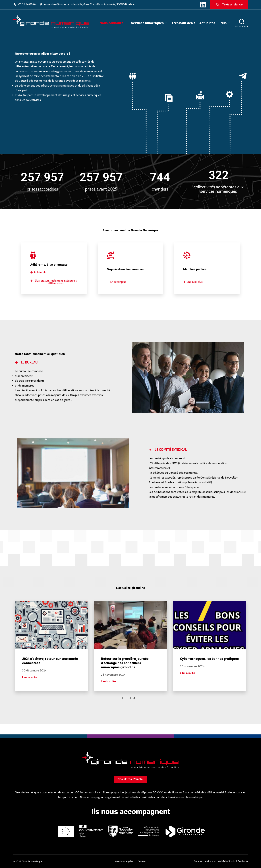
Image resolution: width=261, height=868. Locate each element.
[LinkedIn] (203, 5)
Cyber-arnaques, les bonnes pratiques (209, 659)
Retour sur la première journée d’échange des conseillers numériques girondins (125, 663)
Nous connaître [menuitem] (113, 23)
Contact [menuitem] (142, 861)
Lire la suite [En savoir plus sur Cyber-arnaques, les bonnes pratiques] (187, 673)
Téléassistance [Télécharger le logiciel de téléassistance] (229, 5)
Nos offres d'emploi (130, 779)
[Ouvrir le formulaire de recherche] (242, 23)
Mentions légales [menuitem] (124, 861)
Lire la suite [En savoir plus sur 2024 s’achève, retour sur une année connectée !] (30, 677)
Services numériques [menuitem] (149, 23)
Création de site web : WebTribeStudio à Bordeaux (221, 861)
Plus (225, 23)
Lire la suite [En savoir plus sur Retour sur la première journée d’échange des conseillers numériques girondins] (108, 681)
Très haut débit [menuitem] (183, 23)
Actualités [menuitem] (207, 23)
